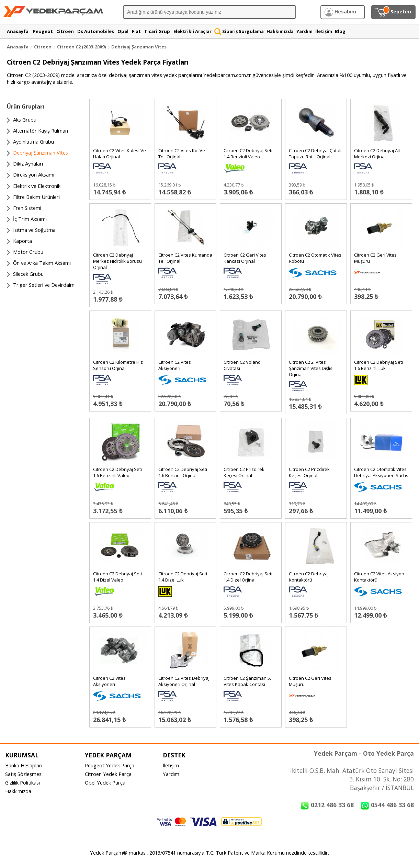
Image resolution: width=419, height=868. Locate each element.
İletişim (171, 765)
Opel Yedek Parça (105, 782)
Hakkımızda (18, 791)
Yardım (171, 774)
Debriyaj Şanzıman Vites (139, 47)
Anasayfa (18, 47)
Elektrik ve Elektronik (37, 186)
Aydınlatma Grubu (33, 142)
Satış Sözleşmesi (24, 774)
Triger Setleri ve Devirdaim (44, 285)
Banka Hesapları (24, 765)
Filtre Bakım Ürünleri (36, 197)
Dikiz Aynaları (28, 164)
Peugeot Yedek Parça (110, 765)
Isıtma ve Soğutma (34, 230)
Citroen (43, 47)
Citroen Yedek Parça (108, 774)
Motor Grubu (28, 252)
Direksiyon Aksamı (34, 174)
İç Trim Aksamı (30, 219)
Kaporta (22, 241)
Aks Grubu (25, 120)
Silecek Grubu (28, 274)
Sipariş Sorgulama (239, 31)
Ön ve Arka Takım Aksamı (42, 263)
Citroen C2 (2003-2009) (82, 47)
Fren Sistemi (27, 208)
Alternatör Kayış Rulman (41, 131)
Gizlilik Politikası (22, 782)
